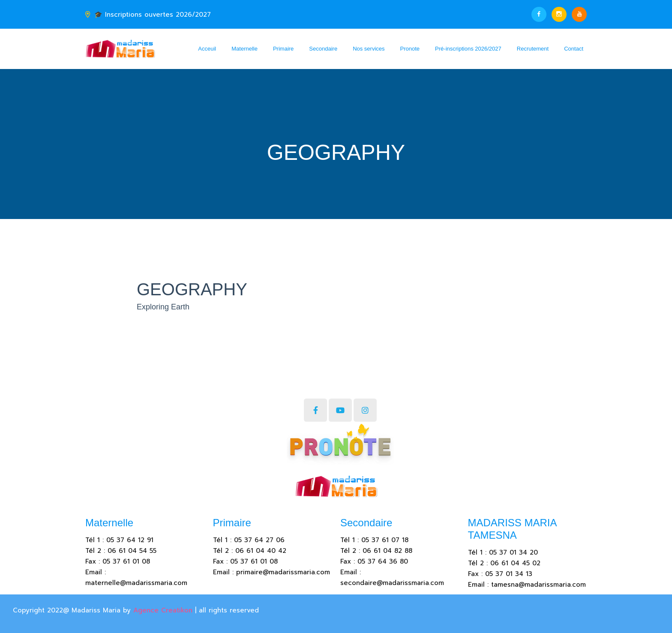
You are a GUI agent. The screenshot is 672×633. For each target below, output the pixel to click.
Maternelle (244, 49)
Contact (574, 49)
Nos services (369, 49)
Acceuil (207, 49)
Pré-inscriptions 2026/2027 (468, 49)
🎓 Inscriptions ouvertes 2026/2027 (153, 15)
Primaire (283, 49)
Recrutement (533, 49)
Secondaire (323, 49)
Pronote (410, 49)
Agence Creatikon (163, 610)
